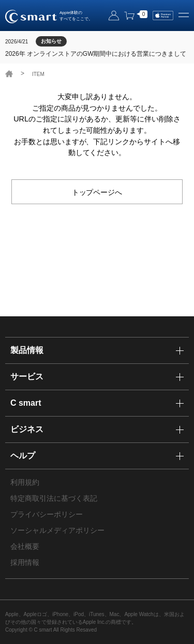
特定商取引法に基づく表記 (54, 498)
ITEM (38, 74)
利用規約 (25, 482)
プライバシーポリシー (47, 514)
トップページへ (97, 191)
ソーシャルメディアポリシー (57, 530)
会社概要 (25, 546)
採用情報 (25, 562)
